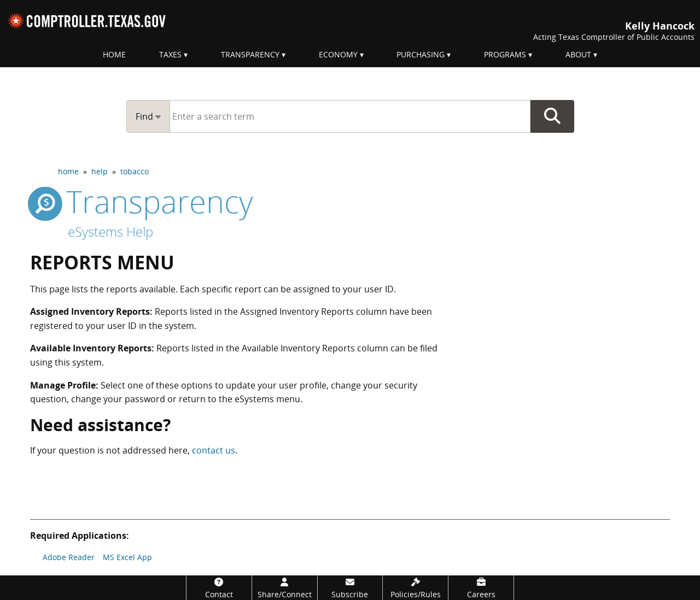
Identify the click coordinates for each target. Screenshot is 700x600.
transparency (142, 201)
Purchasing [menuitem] (421, 54)
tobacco (135, 171)
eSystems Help (110, 231)
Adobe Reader (69, 557)
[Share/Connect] (285, 588)
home (68, 171)
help (100, 171)
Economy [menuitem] (338, 54)
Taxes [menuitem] (170, 54)
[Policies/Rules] (415, 588)
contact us (214, 450)
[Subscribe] (350, 588)
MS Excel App (127, 557)
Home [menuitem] (114, 54)
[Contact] (219, 588)
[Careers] (481, 588)
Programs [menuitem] (505, 54)
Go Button (552, 116)
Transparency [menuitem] (250, 54)
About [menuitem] (578, 54)
